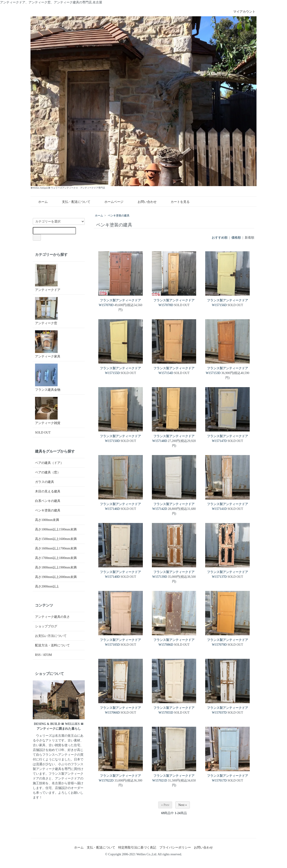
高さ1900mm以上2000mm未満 (56, 577)
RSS (38, 655)
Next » (183, 805)
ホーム (40, 202)
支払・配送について (73, 202)
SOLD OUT (43, 433)
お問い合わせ (144, 202)
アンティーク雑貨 (48, 411)
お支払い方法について (51, 636)
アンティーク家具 (48, 344)
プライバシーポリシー (175, 848)
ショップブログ (46, 626)
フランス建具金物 (48, 378)
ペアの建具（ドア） (49, 463)
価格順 (236, 238)
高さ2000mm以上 (47, 586)
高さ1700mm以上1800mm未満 (56, 558)
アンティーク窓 (46, 311)
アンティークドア (48, 278)
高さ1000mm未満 (47, 520)
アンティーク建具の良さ (52, 617)
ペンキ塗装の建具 (119, 216)
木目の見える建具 (48, 491)
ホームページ (111, 202)
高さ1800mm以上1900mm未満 (56, 567)
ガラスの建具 (45, 482)
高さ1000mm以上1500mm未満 (56, 529)
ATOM (47, 655)
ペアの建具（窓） (48, 472)
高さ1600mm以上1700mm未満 (56, 548)
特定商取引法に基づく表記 (137, 848)
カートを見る (177, 202)
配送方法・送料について (52, 645)
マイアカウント (242, 12)
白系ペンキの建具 (48, 501)
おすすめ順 (220, 238)
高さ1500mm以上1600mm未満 (56, 539)
